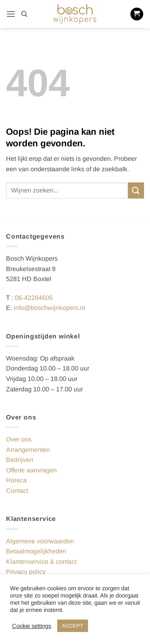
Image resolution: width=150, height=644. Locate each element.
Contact (17, 491)
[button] (11, 14)
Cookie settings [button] (32, 626)
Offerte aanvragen (31, 470)
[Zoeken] (24, 14)
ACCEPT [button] (73, 626)
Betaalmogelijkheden (36, 551)
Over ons (19, 439)
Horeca (16, 480)
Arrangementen (28, 450)
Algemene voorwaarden (40, 541)
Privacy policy (26, 572)
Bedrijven (20, 460)
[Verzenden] (136, 190)
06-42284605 (34, 298)
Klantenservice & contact (41, 562)
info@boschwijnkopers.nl (49, 308)
